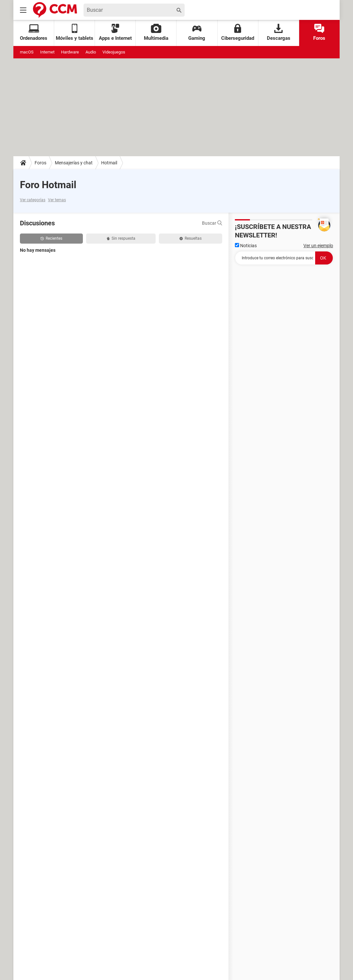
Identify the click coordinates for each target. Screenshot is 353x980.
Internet (47, 52)
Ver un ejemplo (318, 246)
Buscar (212, 223)
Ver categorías (33, 200)
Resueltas (191, 238)
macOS (27, 52)
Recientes (51, 238)
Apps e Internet (115, 32)
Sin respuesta (121, 238)
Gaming (197, 32)
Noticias (246, 246)
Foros (319, 32)
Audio (91, 52)
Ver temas (57, 200)
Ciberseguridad (238, 32)
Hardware (70, 52)
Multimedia (156, 32)
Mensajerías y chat (74, 163)
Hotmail (109, 163)
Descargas (279, 32)
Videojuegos (114, 52)
